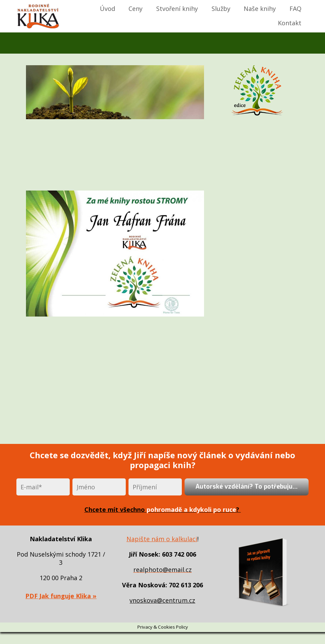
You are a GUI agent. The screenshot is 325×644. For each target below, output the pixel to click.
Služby (221, 9)
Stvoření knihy (177, 9)
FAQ (295, 9)
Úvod (107, 9)
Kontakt (290, 23)
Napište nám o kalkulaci (162, 539)
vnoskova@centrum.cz (162, 600)
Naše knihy (260, 9)
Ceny (136, 9)
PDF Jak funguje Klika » (61, 596)
